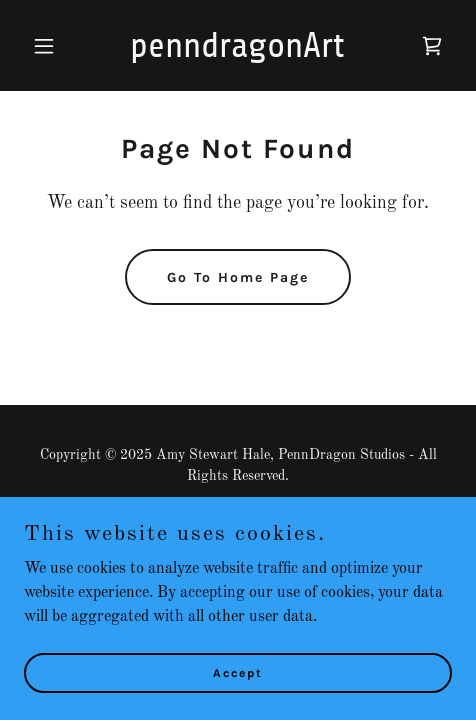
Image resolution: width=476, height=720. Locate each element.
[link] (238, 53)
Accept (238, 672)
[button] (56, 46)
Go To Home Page (238, 277)
